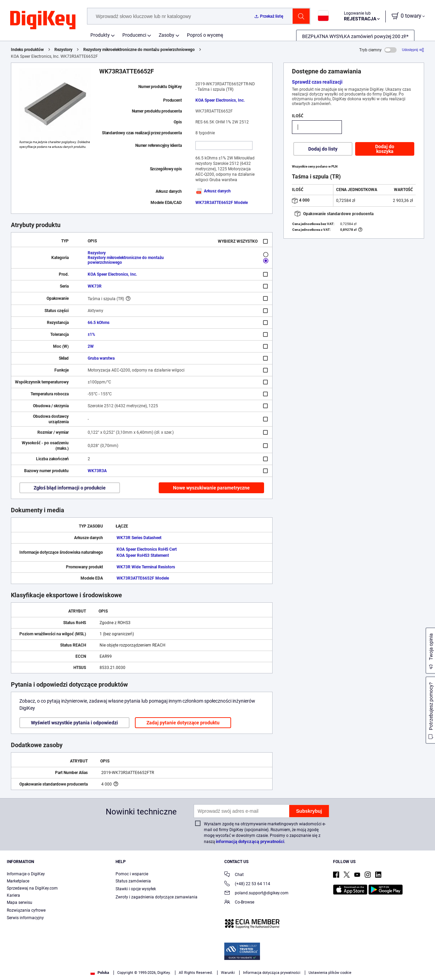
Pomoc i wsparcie (132, 874)
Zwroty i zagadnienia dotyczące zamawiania (156, 897)
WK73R (95, 286)
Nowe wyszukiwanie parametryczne (211, 488)
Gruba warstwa (101, 358)
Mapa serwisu (20, 902)
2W (91, 346)
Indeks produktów (27, 50)
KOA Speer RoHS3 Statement (143, 555)
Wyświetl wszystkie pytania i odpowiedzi (74, 723)
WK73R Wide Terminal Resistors (146, 567)
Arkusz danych (213, 191)
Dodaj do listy (323, 149)
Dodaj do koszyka (385, 149)
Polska (100, 973)
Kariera (13, 895)
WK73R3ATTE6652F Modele (222, 203)
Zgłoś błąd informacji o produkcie (70, 488)
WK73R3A (97, 471)
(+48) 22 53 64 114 (247, 884)
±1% (91, 334)
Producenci (134, 35)
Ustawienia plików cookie (330, 973)
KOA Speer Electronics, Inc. (220, 100)
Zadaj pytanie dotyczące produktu (183, 723)
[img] (43, 20)
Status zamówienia (133, 881)
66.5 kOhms (99, 323)
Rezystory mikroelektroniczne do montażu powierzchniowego (139, 50)
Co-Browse (239, 903)
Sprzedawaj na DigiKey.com (32, 888)
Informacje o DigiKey (26, 874)
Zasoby (167, 35)
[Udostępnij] (413, 50)
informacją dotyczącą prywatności (250, 841)
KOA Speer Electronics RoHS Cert (147, 549)
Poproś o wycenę (205, 35)
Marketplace (18, 881)
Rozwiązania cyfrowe (26, 910)
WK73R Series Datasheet (139, 538)
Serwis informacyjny (25, 918)
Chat (234, 875)
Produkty (100, 35)
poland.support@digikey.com (256, 893)
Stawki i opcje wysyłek (136, 889)
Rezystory (63, 50)
